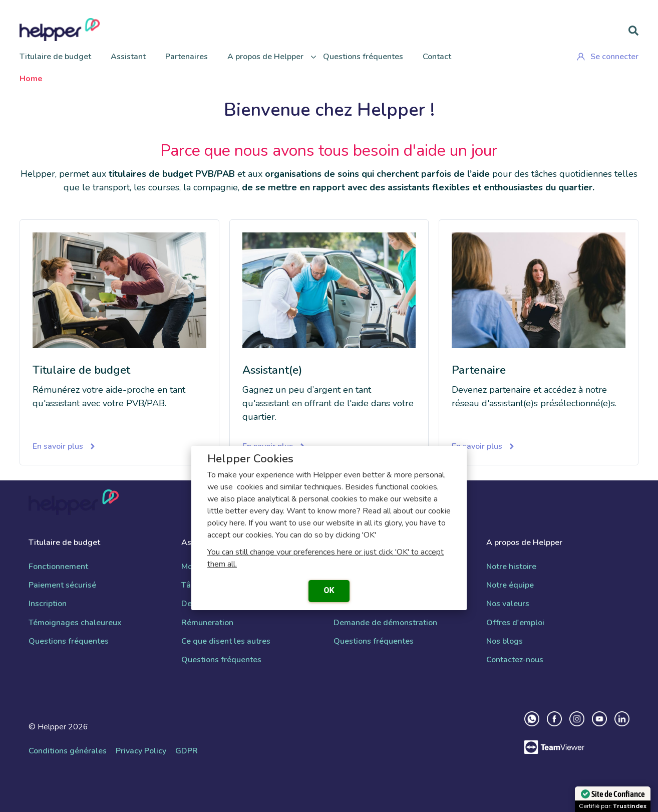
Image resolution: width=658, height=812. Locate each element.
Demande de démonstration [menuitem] (385, 623)
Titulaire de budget (55, 57)
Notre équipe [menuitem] (510, 585)
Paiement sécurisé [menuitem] (62, 585)
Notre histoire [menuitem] (511, 567)
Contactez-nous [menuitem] (515, 660)
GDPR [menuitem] (187, 751)
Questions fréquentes (363, 57)
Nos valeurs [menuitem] (508, 604)
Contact (437, 57)
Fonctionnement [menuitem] (58, 567)
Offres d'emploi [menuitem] (515, 623)
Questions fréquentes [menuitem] (69, 641)
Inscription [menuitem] (48, 604)
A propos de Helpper (265, 57)
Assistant (128, 57)
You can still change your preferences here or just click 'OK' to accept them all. (325, 558)
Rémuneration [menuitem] (207, 623)
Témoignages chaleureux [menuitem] (75, 623)
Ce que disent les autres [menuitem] (226, 641)
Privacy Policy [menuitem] (141, 751)
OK (329, 590)
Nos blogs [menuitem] (505, 641)
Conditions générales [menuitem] (68, 751)
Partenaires (187, 57)
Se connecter (607, 57)
